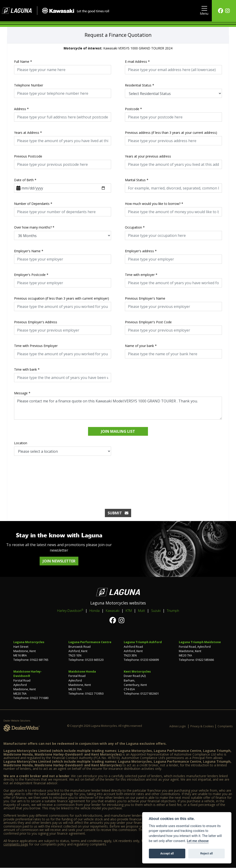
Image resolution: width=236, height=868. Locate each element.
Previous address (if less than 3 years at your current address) (171, 133)
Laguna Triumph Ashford (143, 642)
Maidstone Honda (82, 671)
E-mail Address (137, 62)
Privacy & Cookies (202, 726)
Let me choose (198, 841)
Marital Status (137, 180)
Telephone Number (29, 85)
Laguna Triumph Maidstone (200, 642)
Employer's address (141, 251)
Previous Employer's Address (36, 322)
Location (21, 443)
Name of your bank (141, 346)
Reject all (206, 853)
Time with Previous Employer (36, 346)
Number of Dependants (33, 204)
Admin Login (178, 726)
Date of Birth (25, 180)
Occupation (135, 227)
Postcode (133, 109)
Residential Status (140, 85)
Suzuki (156, 611)
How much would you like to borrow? (154, 204)
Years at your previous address (148, 156)
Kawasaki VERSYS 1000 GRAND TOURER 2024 (118, 48)
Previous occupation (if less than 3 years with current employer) (62, 298)
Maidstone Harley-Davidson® (28, 674)
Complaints (225, 726)
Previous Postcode (28, 156)
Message (22, 393)
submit (118, 513)
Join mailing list (118, 431)
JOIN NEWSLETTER (59, 561)
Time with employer (141, 275)
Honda (94, 611)
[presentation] (118, 478)
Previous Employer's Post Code (148, 322)
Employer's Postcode (31, 275)
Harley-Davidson (70, 610)
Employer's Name (29, 251)
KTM (129, 611)
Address (21, 109)
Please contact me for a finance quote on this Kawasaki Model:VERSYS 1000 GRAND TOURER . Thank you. (118, 408)
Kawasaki (113, 611)
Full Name (23, 62)
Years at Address (28, 133)
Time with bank (27, 369)
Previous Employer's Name (145, 298)
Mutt (142, 611)
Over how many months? (34, 227)
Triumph (173, 611)
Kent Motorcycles (137, 671)
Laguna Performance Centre (90, 642)
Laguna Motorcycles (29, 642)
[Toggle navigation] (204, 11)
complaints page (16, 844)
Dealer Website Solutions (17, 721)
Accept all (167, 853)
